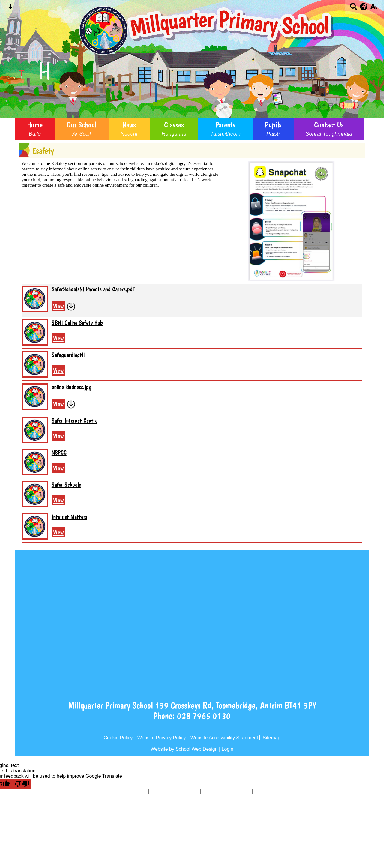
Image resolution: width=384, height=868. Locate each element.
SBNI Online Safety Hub (77, 323)
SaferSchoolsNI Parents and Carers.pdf (93, 289)
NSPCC (59, 453)
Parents (225, 129)
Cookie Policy (118, 738)
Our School (82, 129)
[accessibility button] (374, 9)
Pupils (273, 129)
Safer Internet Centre (75, 421)
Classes (174, 129)
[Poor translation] (22, 784)
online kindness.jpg (72, 387)
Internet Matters (69, 517)
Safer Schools (66, 485)
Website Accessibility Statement (224, 738)
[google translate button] (364, 7)
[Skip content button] (10, 9)
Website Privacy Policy (162, 738)
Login (228, 749)
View (58, 306)
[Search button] (354, 9)
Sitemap (272, 738)
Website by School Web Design (184, 749)
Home (35, 129)
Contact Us (329, 129)
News (129, 129)
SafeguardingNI (68, 355)
